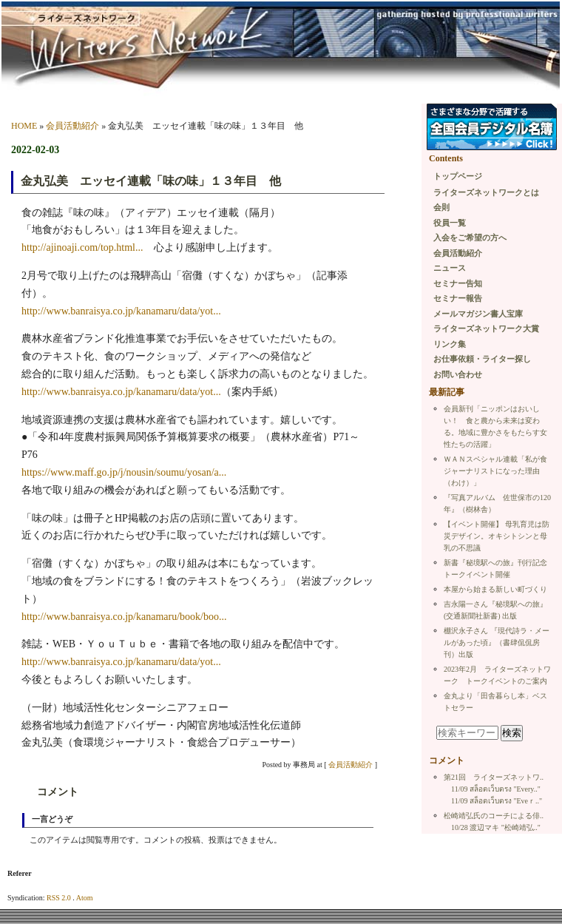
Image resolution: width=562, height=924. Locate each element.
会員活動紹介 (72, 126)
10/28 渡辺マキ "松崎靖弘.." (496, 827)
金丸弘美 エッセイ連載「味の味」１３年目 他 (151, 181)
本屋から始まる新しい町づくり (495, 589)
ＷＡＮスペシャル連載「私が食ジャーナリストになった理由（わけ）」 (495, 471)
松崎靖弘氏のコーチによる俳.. (494, 816)
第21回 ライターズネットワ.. (494, 777)
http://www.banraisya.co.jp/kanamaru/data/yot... (121, 311)
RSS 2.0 (59, 898)
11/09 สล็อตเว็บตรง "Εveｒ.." (497, 801)
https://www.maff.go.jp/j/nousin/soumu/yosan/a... (124, 472)
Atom (85, 898)
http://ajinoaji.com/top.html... (82, 247)
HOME (24, 126)
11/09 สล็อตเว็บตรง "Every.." (496, 789)
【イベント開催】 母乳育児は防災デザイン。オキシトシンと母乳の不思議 (497, 536)
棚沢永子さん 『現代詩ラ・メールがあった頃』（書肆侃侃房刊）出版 (497, 643)
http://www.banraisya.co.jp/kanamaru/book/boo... (124, 617)
